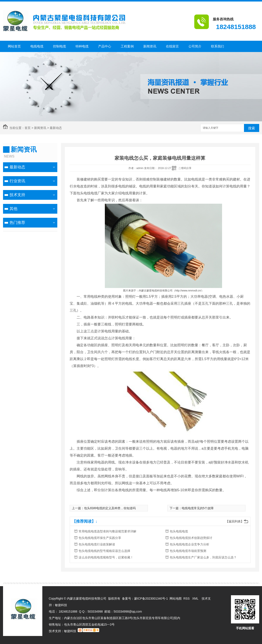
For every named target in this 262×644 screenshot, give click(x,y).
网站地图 (176, 598)
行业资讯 (17, 181)
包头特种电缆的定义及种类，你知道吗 (110, 508)
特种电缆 (82, 46)
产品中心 (105, 46)
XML (196, 598)
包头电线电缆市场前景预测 (188, 551)
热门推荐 (17, 223)
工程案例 (127, 46)
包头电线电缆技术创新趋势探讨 (191, 538)
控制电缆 (59, 46)
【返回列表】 (235, 521)
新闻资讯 (150, 46)
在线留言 (172, 46)
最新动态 (56, 128)
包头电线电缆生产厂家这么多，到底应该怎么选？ (203, 557)
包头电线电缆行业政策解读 (97, 544)
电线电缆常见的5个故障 (198, 508)
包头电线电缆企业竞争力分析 (189, 544)
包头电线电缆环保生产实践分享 (100, 538)
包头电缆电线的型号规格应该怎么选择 (104, 551)
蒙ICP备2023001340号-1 (151, 598)
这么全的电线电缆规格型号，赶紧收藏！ (106, 557)
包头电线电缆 (179, 531)
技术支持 (17, 195)
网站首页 (14, 46)
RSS (187, 598)
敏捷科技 (61, 605)
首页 (28, 128)
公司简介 (195, 46)
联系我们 (218, 46)
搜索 (252, 128)
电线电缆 (37, 46)
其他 (13, 209)
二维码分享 (185, 168)
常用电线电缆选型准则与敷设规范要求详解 (107, 531)
